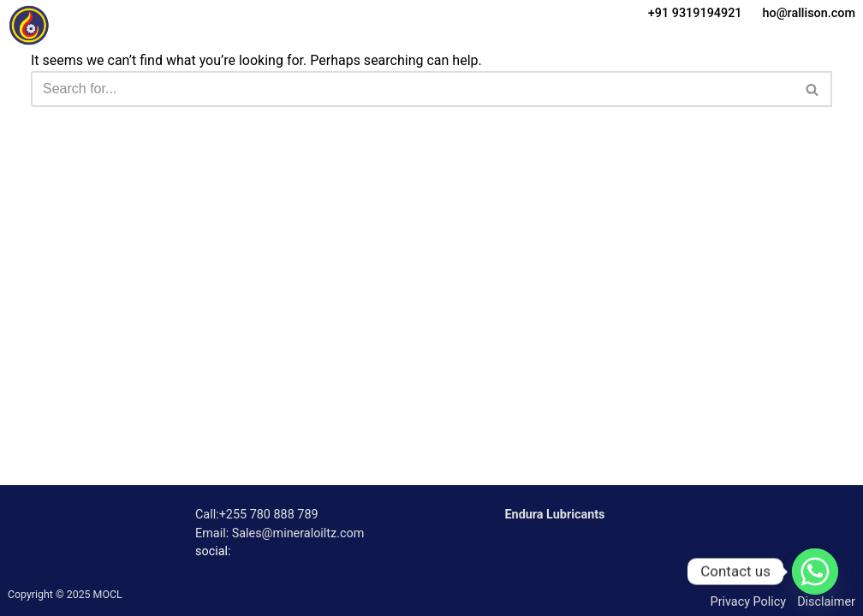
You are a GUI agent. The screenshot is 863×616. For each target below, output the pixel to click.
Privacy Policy (749, 602)
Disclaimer (826, 602)
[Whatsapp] (815, 572)
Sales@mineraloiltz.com (298, 533)
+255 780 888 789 (269, 515)
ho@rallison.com (809, 13)
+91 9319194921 (695, 13)
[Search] (412, 89)
